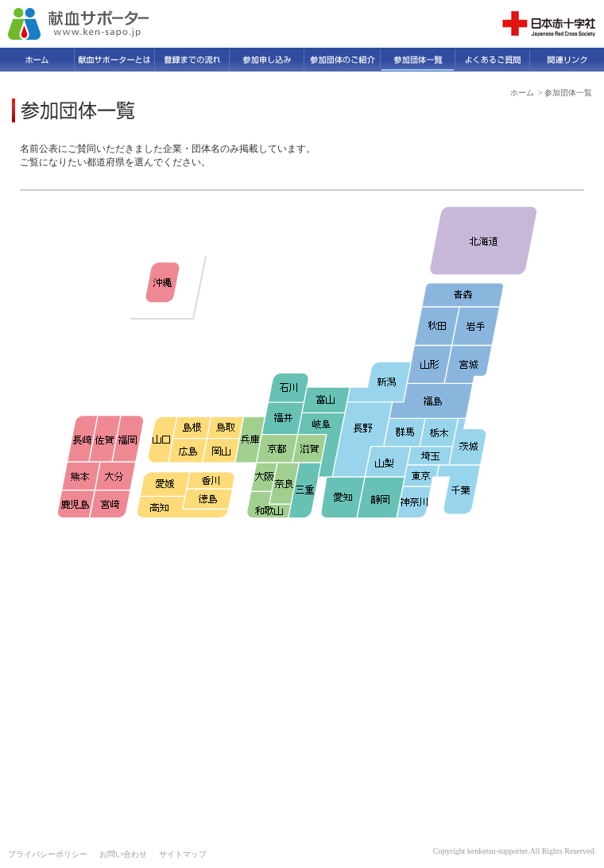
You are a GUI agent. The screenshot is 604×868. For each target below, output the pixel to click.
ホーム (522, 93)
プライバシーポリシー (48, 854)
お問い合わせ (123, 854)
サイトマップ (183, 854)
